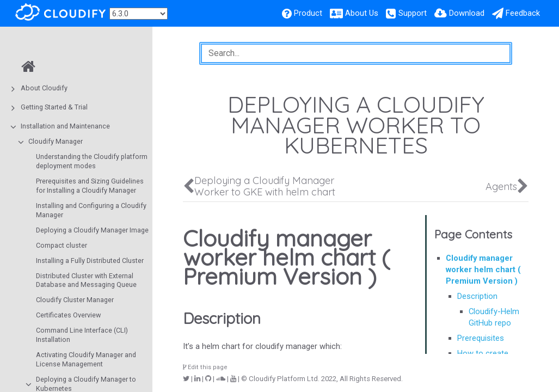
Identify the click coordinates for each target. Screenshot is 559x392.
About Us (362, 13)
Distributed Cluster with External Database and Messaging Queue (86, 280)
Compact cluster (62, 245)
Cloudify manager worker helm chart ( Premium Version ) (483, 269)
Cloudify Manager (56, 141)
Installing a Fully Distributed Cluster (90, 261)
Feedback (523, 13)
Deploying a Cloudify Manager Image (92, 230)
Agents (501, 186)
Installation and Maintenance (65, 126)
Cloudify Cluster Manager (75, 300)
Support (413, 13)
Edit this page (205, 367)
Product (308, 13)
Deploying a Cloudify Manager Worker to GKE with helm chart (265, 186)
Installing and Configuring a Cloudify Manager (91, 210)
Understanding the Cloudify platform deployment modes (92, 161)
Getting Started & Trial (54, 107)
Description (477, 296)
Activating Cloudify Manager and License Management (86, 359)
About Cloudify (44, 88)
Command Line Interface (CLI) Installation (82, 335)
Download (467, 13)
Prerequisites (481, 338)
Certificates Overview (68, 315)
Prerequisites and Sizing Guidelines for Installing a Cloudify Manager (90, 186)
